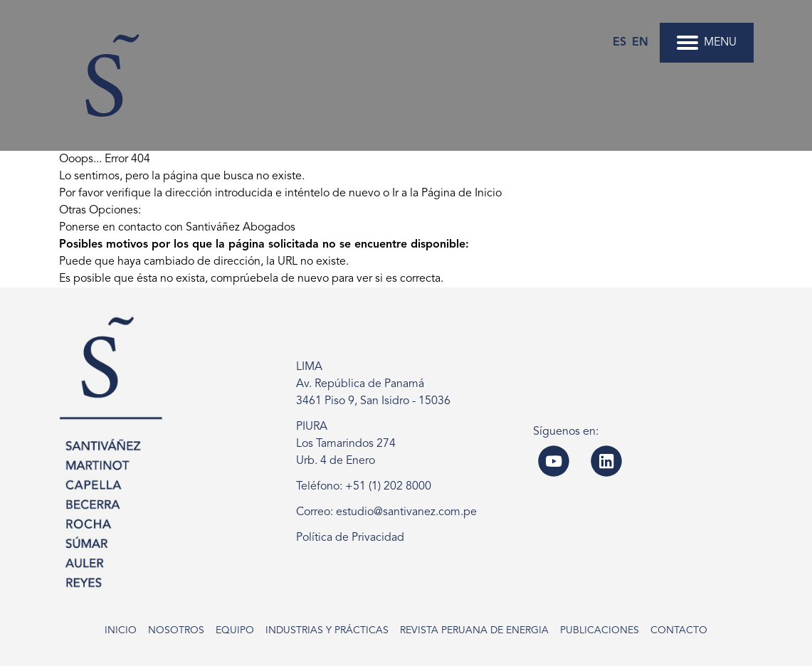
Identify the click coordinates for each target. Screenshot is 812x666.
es (619, 43)
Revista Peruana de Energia (474, 630)
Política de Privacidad (350, 538)
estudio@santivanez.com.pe (406, 512)
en (640, 43)
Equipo (235, 630)
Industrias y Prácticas (327, 630)
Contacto (679, 630)
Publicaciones (600, 630)
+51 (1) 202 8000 (388, 487)
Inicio (121, 630)
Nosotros (176, 630)
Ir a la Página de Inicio (447, 194)
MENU (707, 43)
